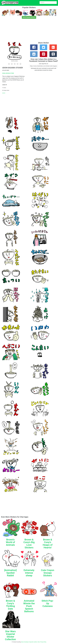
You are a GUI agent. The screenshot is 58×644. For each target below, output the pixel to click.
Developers (27, 642)
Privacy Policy (43, 642)
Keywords (31, 642)
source (4, 93)
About (23, 642)
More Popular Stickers (29, 17)
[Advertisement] (29, 31)
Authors (36, 642)
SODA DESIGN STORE (8, 73)
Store (39, 642)
